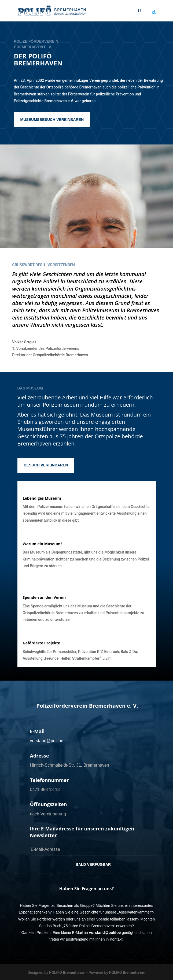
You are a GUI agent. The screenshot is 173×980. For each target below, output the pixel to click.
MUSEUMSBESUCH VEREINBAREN (52, 120)
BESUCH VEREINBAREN (46, 465)
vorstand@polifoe (47, 741)
